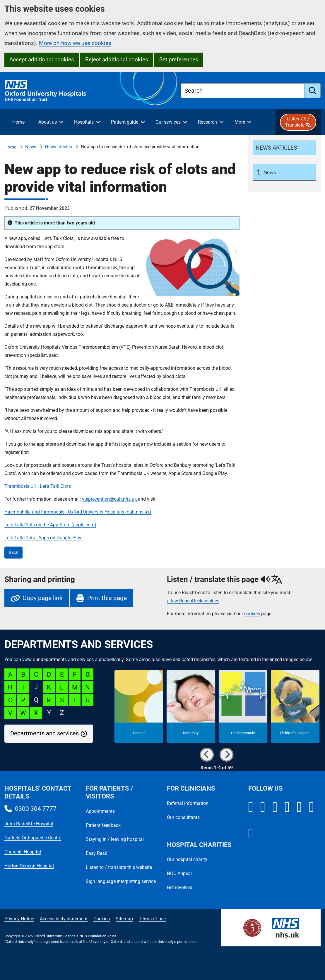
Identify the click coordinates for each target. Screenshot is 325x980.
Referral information (188, 803)
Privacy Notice (19, 919)
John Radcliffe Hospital (29, 824)
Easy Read (97, 853)
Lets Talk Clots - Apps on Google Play (43, 538)
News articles (59, 147)
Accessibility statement (64, 919)
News (31, 147)
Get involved (180, 887)
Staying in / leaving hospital (115, 839)
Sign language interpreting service (121, 881)
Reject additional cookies (117, 59)
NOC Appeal (179, 873)
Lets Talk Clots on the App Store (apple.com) (50, 525)
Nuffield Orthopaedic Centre (33, 838)
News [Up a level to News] (269, 172)
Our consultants (183, 817)
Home (10, 147)
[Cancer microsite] (139, 707)
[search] (313, 91)
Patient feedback (103, 825)
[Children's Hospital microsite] (295, 707)
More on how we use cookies (75, 43)
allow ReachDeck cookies (193, 601)
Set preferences (179, 59)
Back (13, 553)
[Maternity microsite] (191, 707)
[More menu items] (243, 122)
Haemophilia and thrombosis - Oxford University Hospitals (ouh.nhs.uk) (78, 512)
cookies (252, 614)
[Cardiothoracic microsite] (243, 707)
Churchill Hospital (23, 852)
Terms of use (152, 919)
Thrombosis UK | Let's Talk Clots (38, 486)
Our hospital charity (187, 859)
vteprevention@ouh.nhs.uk (110, 499)
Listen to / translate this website (119, 867)
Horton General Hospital (29, 866)
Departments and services (45, 733)
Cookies (102, 919)
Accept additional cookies (42, 59)
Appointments (100, 811)
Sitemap (124, 919)
